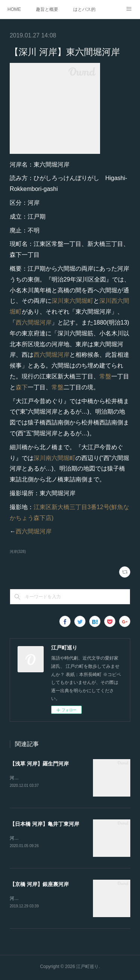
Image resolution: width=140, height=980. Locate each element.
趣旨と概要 (47, 9)
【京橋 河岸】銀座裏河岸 (39, 885)
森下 (22, 387)
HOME (14, 9)
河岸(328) (18, 552)
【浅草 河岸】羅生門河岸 (39, 764)
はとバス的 (84, 9)
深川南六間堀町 (55, 458)
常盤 (105, 376)
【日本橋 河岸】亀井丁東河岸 (44, 824)
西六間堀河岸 (34, 322)
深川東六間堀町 (72, 301)
